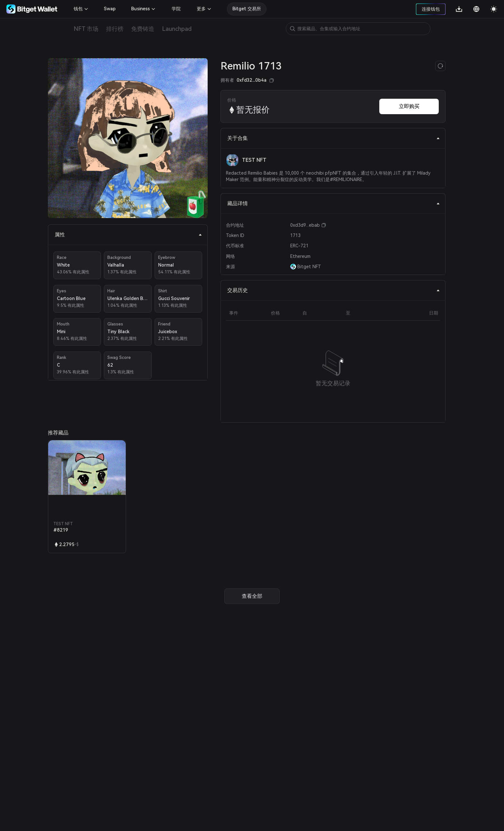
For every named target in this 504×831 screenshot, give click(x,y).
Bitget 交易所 (247, 9)
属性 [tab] (128, 235)
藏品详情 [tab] (334, 203)
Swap (110, 9)
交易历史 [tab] (334, 290)
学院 (176, 9)
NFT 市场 (86, 29)
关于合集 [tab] (334, 138)
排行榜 (115, 29)
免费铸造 (143, 29)
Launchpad (177, 29)
